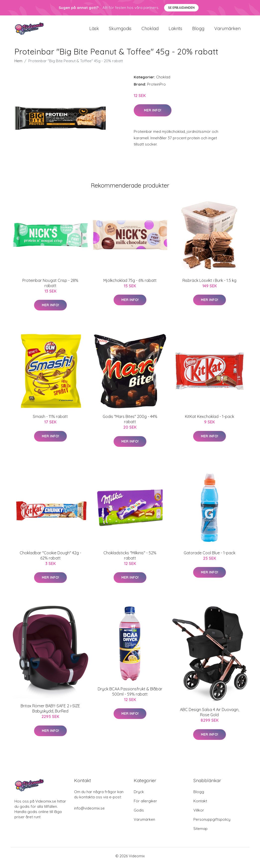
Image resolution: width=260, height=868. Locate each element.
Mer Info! (153, 114)
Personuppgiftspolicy (212, 823)
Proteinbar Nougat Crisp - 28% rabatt (50, 286)
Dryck (139, 795)
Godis (139, 814)
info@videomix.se (89, 812)
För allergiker (145, 804)
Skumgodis (120, 30)
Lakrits (175, 30)
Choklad (150, 30)
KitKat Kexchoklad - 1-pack (210, 420)
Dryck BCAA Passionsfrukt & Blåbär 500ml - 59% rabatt (130, 695)
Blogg (198, 30)
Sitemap (200, 832)
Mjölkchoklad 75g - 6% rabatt (130, 284)
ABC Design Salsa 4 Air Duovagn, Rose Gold (210, 716)
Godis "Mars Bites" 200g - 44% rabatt (130, 423)
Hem (18, 64)
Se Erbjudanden (181, 8)
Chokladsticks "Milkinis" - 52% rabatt (130, 559)
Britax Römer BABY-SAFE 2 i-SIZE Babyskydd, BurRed (50, 712)
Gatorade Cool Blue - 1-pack (210, 556)
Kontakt (200, 804)
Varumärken (227, 30)
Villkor (199, 814)
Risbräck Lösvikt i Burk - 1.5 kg (209, 284)
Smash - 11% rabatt (50, 420)
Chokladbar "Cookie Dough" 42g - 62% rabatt (50, 559)
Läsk (94, 30)
